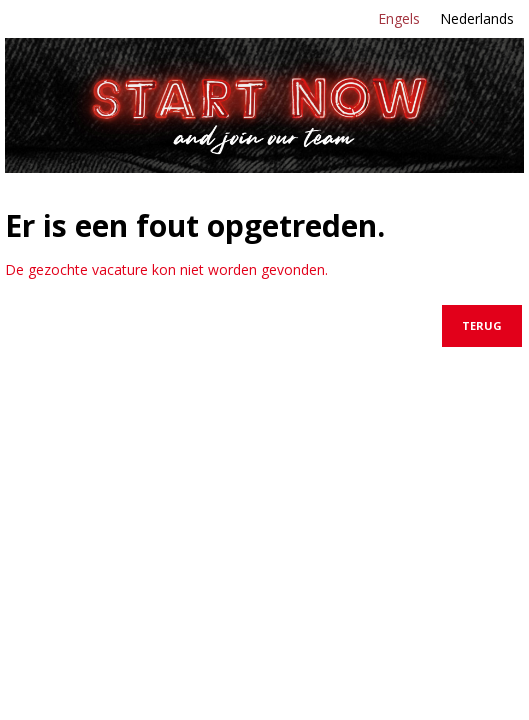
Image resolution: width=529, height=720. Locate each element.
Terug (482, 325)
